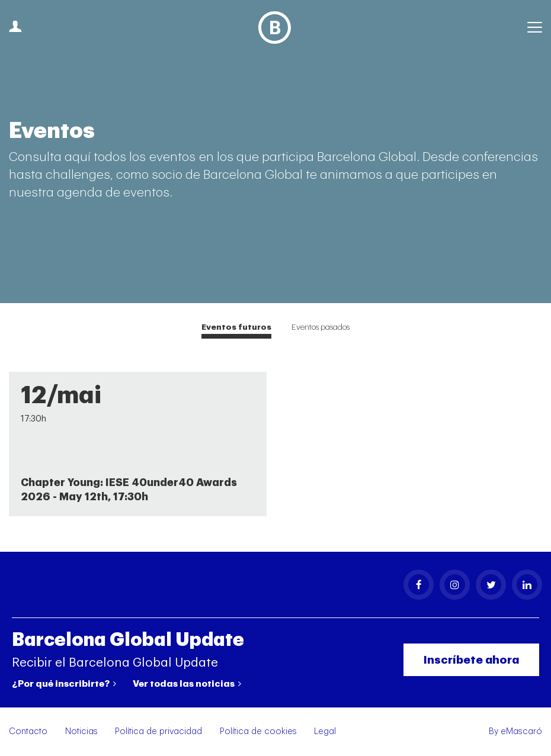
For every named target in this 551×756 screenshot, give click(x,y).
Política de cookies (258, 731)
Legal (325, 731)
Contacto (28, 731)
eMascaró (521, 731)
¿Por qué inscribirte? (64, 684)
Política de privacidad (158, 731)
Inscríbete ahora (471, 660)
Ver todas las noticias (187, 684)
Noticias (81, 731)
